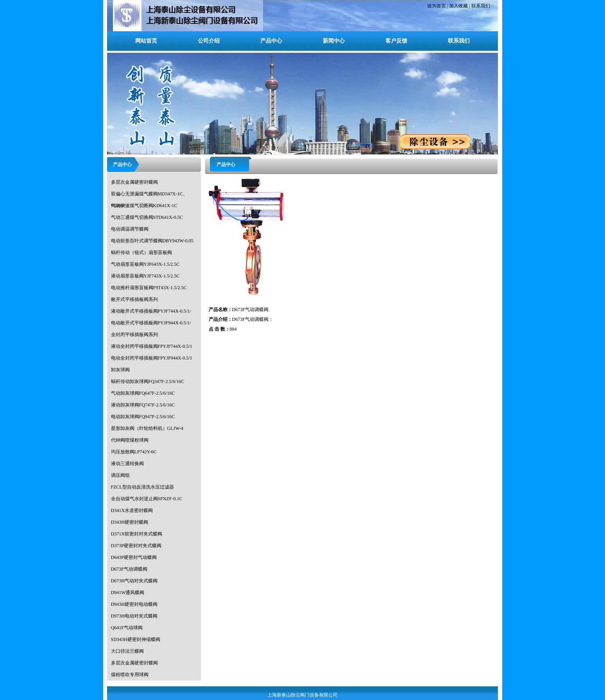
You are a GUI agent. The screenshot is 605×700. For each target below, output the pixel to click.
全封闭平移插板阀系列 (134, 335)
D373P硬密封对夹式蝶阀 (136, 546)
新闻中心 (334, 41)
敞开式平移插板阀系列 (134, 299)
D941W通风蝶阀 (128, 593)
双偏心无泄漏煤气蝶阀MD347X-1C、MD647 (149, 195)
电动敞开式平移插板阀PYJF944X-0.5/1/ (151, 323)
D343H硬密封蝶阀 (130, 522)
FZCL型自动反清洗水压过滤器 (142, 487)
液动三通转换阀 (127, 464)
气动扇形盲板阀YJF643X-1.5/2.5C (145, 264)
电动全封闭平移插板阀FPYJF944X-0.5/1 (152, 358)
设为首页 (437, 6)
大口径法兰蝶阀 (127, 651)
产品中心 (271, 41)
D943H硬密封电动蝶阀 (134, 604)
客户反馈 (396, 41)
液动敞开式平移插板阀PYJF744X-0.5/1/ (151, 311)
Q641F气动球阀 (127, 628)
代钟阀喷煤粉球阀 (130, 440)
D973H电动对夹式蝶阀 (134, 616)
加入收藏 (458, 6)
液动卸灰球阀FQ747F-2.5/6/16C (143, 405)
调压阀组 (120, 475)
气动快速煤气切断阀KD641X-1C (144, 206)
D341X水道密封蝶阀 (132, 510)
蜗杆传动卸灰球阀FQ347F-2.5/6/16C (148, 381)
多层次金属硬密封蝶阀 (134, 182)
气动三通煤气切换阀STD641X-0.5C (147, 217)
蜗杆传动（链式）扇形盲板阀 (141, 252)
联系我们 (481, 6)
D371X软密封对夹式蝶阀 (137, 534)
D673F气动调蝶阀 (129, 569)
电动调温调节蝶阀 (130, 229)
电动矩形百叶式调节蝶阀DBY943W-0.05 (152, 241)
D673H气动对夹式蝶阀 (134, 581)
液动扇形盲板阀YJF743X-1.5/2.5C (145, 276)
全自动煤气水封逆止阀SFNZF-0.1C (147, 499)
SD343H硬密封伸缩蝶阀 (136, 639)
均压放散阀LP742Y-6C (134, 452)
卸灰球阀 (120, 370)
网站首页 (146, 41)
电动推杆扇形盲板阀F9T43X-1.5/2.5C (149, 288)
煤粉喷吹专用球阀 (130, 675)
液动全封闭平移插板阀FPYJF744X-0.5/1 (152, 346)
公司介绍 (209, 41)
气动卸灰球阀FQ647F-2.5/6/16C (143, 393)
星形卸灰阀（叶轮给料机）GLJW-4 (147, 428)
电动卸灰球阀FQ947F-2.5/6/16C (143, 417)
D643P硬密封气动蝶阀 (134, 557)
